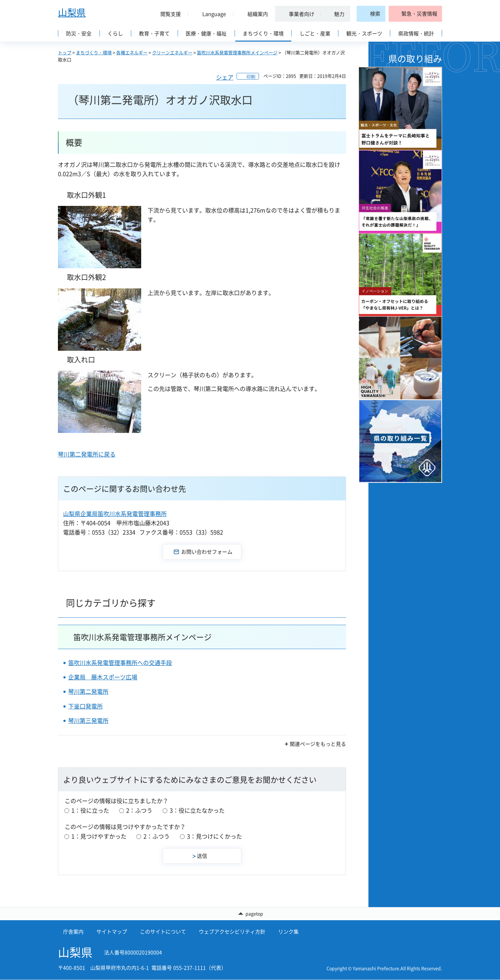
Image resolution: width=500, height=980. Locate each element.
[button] (168, 14)
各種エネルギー (132, 52)
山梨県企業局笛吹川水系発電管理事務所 (115, 514)
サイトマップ (112, 932)
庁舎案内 (73, 932)
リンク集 (288, 932)
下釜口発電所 (85, 706)
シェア (225, 77)
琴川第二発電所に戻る (87, 454)
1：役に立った (90, 810)
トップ (65, 52)
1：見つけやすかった (99, 836)
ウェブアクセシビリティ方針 (232, 932)
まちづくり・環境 (94, 52)
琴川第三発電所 (88, 721)
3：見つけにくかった (214, 836)
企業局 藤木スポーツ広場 (103, 677)
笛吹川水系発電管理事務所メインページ (237, 52)
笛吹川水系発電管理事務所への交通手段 (120, 663)
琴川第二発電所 (88, 691)
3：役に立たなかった (197, 810)
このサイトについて (163, 932)
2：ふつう (139, 810)
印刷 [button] (251, 76)
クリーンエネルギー (172, 52)
